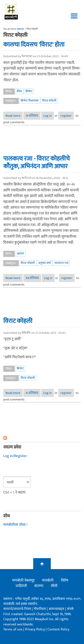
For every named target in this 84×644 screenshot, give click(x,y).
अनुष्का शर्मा (45, 263)
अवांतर (20, 254)
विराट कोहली (49, 101)
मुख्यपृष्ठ (20, 29)
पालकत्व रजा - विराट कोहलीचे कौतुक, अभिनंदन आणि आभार (37, 162)
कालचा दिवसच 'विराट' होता (34, 45)
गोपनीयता (40, 609)
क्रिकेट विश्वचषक (30, 101)
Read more (14, 116)
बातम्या (39, 586)
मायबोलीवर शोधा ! (15, 525)
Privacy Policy (35, 629)
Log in (47, 116)
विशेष (65, 580)
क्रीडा (19, 91)
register (66, 116)
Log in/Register (15, 456)
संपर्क (70, 609)
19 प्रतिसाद (32, 116)
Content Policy (58, 629)
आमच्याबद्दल (57, 609)
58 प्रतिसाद (32, 278)
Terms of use (13, 629)
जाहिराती (21, 586)
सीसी (54, 586)
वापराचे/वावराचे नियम (17, 609)
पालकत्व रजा (61, 263)
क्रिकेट (29, 91)
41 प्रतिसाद (32, 393)
